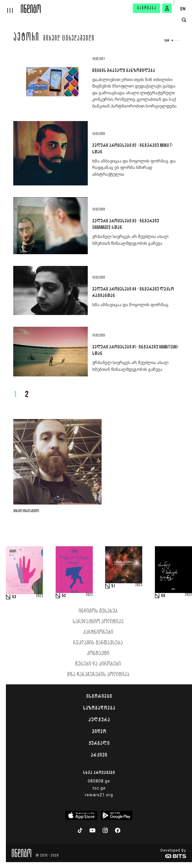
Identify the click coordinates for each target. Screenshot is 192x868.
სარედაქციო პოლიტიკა (98, 622)
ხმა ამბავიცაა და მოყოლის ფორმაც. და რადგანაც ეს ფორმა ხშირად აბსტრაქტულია (134, 168)
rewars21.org (99, 795)
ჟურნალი (99, 743)
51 (113, 586)
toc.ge (99, 788)
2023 (39, 596)
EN (183, 9)
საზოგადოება (99, 708)
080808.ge (99, 781)
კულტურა (99, 720)
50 (163, 596)
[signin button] (167, 8)
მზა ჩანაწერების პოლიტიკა (98, 675)
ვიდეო (99, 731)
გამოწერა (147, 8)
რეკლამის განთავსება (98, 643)
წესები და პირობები (98, 664)
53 (14, 597)
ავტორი (26, 38)
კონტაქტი (98, 653)
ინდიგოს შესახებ (98, 611)
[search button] (184, 20)
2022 (188, 595)
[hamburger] (10, 6)
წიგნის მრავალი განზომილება (124, 70)
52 (64, 596)
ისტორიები (99, 696)
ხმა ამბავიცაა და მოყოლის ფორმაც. (131, 305)
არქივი (99, 755)
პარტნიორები (98, 632)
